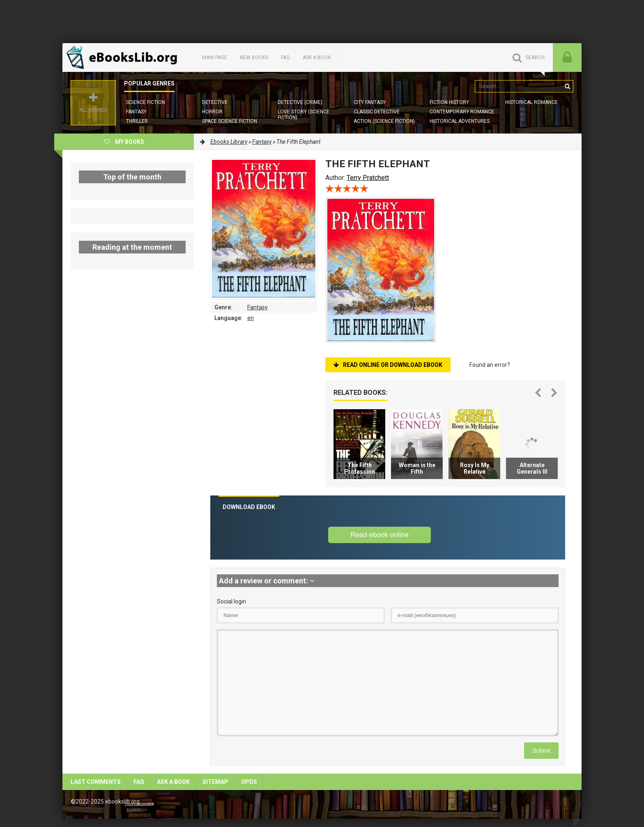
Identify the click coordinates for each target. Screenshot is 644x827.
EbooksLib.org (124, 58)
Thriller (137, 121)
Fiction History (449, 102)
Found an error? (490, 365)
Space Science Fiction (230, 121)
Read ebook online (379, 535)
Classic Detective (377, 112)
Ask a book (317, 58)
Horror (212, 112)
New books (254, 58)
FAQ (285, 58)
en (251, 318)
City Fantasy (370, 102)
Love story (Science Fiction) (304, 115)
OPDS (249, 782)
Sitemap (215, 782)
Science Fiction (146, 102)
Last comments (96, 782)
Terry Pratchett (368, 178)
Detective (215, 102)
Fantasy (136, 112)
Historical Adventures (460, 121)
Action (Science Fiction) (384, 121)
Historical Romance (531, 102)
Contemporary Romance (462, 112)
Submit (541, 751)
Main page (215, 58)
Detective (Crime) (300, 102)
